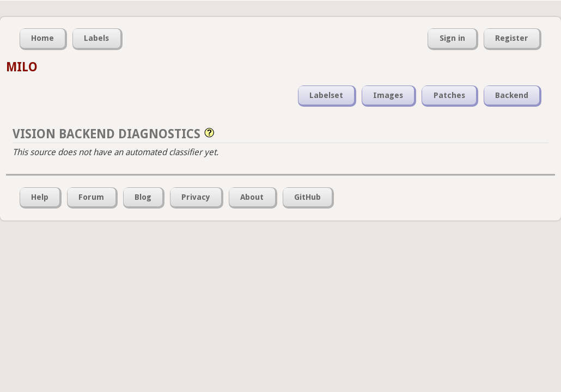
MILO (22, 67)
